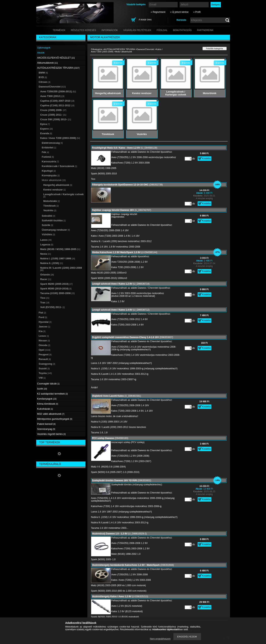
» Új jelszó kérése (179, 12)
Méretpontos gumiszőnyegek (55, 419)
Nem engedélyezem (160, 639)
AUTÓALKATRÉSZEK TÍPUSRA (119, 49)
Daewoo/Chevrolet (145, 49)
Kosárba (206, 158)
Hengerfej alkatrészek (58, 185)
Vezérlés (50, 210)
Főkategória (97, 49)
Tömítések (51, 206)
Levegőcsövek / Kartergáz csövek (64, 195)
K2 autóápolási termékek (53, 394)
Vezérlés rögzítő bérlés (51, 434)
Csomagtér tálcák (48, 384)
